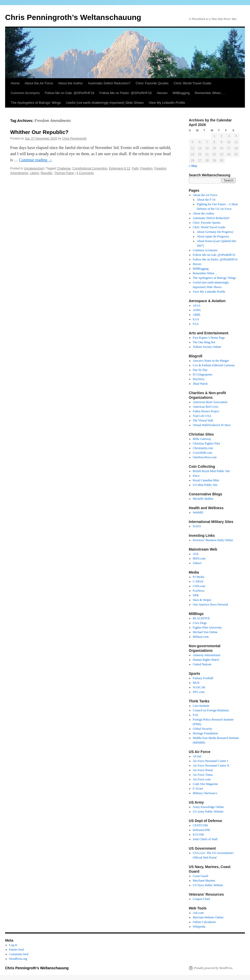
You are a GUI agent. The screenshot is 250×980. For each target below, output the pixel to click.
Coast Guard (201, 876)
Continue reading (36, 160)
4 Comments (85, 173)
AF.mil (197, 756)
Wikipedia (199, 927)
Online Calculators (204, 922)
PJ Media (199, 577)
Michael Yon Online (205, 632)
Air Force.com (202, 779)
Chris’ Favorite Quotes (152, 83)
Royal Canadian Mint (206, 480)
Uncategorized (34, 168)
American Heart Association (210, 402)
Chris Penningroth (74, 139)
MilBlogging (181, 93)
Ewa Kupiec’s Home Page (209, 338)
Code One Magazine (205, 784)
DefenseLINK (202, 830)
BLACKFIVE (201, 618)
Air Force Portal (203, 770)
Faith (135, 168)
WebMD (198, 512)
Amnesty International (207, 655)
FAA (196, 324)
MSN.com (199, 559)
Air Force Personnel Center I (211, 761)
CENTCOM (200, 825)
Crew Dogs (200, 623)
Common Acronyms (25, 93)
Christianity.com (203, 448)
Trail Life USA (202, 416)
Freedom (146, 168)
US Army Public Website (208, 812)
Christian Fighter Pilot (207, 443)
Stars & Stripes (202, 600)
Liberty (34, 173)
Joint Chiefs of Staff (205, 839)
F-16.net (198, 789)
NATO (197, 526)
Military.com (201, 637)
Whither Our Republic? (39, 132)
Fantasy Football (203, 678)
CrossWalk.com (203, 453)
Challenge (64, 168)
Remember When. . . (210, 93)
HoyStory (199, 379)
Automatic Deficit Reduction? (109, 83)
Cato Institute (201, 706)
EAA (196, 319)
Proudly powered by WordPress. (214, 968)
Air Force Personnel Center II (211, 766)
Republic (47, 173)
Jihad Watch (200, 384)
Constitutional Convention (90, 168)
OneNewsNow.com (205, 457)
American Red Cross (206, 407)
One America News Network (211, 605)
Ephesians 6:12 (120, 168)
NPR (196, 595)
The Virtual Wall (203, 420)
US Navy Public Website (208, 885)
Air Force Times (203, 775)
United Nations (202, 664)
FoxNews (199, 591)
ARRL (197, 315)
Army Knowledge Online (208, 807)
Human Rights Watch (206, 660)
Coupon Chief (202, 899)
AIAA (197, 305)
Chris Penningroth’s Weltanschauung (73, 17)
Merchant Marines (204, 881)
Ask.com (198, 913)
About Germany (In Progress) (215, 232)
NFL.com (199, 692)
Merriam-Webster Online (208, 917)
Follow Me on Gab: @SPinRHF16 (70, 93)
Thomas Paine (64, 173)
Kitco (196, 476)
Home (15, 83)
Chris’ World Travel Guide (192, 83)
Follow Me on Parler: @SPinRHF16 (126, 93)
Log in (13, 945)
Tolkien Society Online (207, 347)
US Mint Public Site (205, 485)
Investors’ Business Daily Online (213, 540)
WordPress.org (18, 959)
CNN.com (199, 586)
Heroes (162, 93)
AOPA (197, 310)
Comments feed (19, 954)
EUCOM (198, 835)
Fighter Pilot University (207, 628)
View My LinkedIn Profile (167, 103)
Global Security (203, 729)
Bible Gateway (202, 439)
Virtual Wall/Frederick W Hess (212, 425)
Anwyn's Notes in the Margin (211, 361)
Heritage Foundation (205, 733)
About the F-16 (206, 200)
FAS (196, 715)
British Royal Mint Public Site (211, 471)
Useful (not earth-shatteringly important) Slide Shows (105, 103)
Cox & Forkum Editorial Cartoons (214, 365)
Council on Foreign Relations (211, 710)
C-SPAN (198, 582)
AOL (196, 554)
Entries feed (17, 950)
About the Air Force (39, 83)
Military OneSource (205, 793)
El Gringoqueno (203, 374)
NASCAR (199, 687)
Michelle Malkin (203, 499)
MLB (196, 683)
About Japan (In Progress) (213, 236)
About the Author (71, 83)
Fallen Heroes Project (206, 411)
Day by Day (200, 370)
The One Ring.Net (204, 342)
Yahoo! (197, 563)
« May (193, 166)
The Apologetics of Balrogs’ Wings (36, 103)
